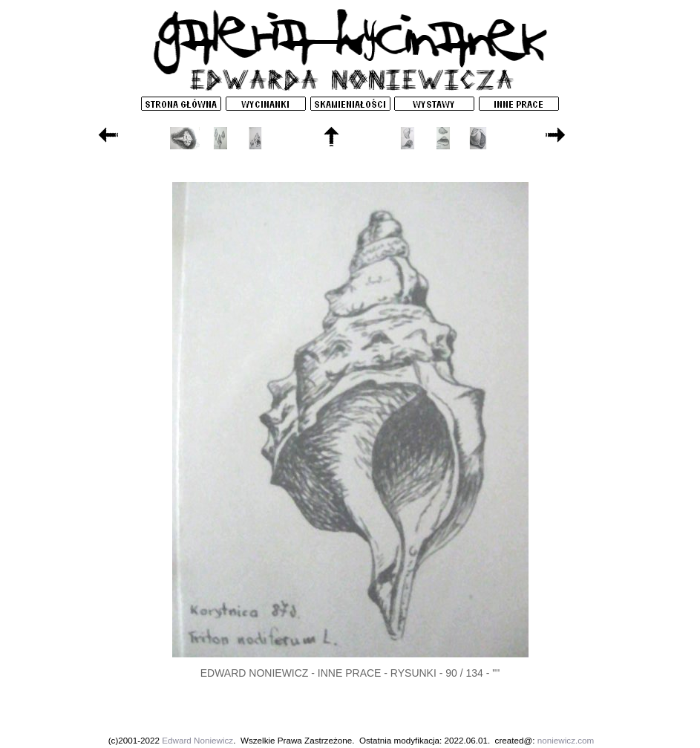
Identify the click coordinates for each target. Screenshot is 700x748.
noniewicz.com (566, 740)
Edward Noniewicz (197, 740)
